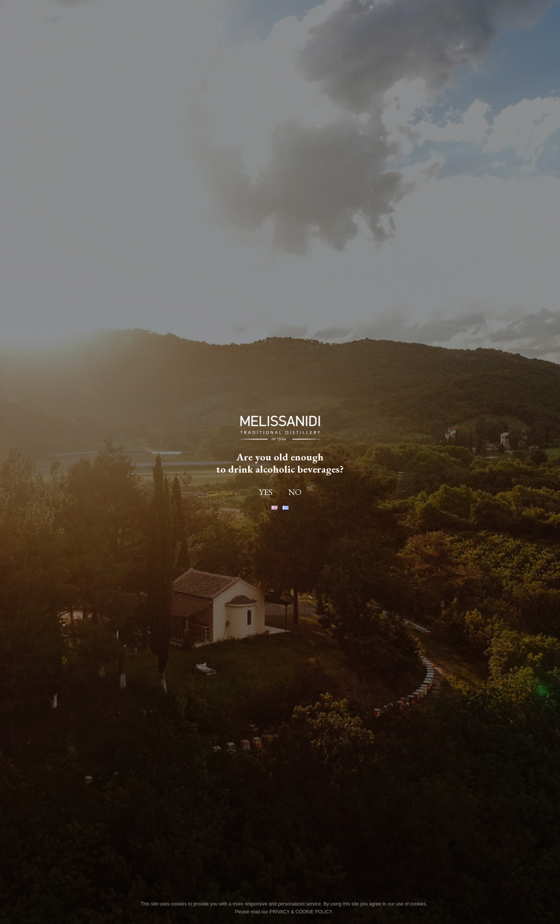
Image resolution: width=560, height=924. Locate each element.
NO (295, 492)
